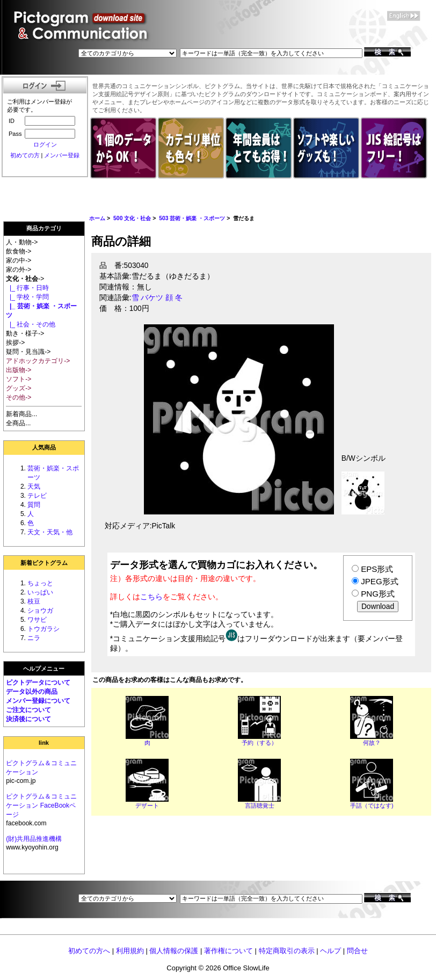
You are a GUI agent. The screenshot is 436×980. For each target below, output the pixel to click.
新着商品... (21, 414)
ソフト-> (19, 379)
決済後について (28, 719)
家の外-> (19, 270)
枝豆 (34, 601)
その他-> (19, 397)
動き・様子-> (25, 333)
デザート (147, 805)
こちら (151, 597)
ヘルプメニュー (44, 669)
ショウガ (40, 611)
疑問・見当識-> (28, 352)
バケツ (152, 298)
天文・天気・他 (50, 532)
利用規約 (130, 951)
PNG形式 (378, 594)
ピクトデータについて (38, 683)
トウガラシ (43, 629)
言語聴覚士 (260, 805)
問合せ (357, 951)
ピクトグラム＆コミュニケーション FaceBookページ (41, 805)
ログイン (45, 144)
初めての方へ (89, 951)
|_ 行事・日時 (27, 288)
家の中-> (19, 260)
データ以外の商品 (32, 692)
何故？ (372, 743)
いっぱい (40, 592)
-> (25, 279)
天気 (34, 487)
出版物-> (19, 370)
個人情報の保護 (174, 951)
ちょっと (40, 583)
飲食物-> (19, 251)
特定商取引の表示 (287, 951)
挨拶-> (15, 343)
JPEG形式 (379, 581)
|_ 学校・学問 (27, 297)
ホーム (97, 218)
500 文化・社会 (132, 218)
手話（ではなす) (372, 805)
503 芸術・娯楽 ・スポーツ (192, 218)
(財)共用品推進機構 (34, 839)
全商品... (18, 423)
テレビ (37, 496)
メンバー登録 (62, 155)
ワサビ (37, 620)
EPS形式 (377, 569)
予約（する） (259, 743)
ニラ (34, 638)
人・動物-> (22, 242)
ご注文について (28, 710)
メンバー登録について (38, 701)
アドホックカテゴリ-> (38, 361)
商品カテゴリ (44, 228)
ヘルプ (330, 951)
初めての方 (25, 155)
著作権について (228, 951)
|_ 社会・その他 (31, 324)
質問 (34, 505)
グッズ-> (19, 388)
